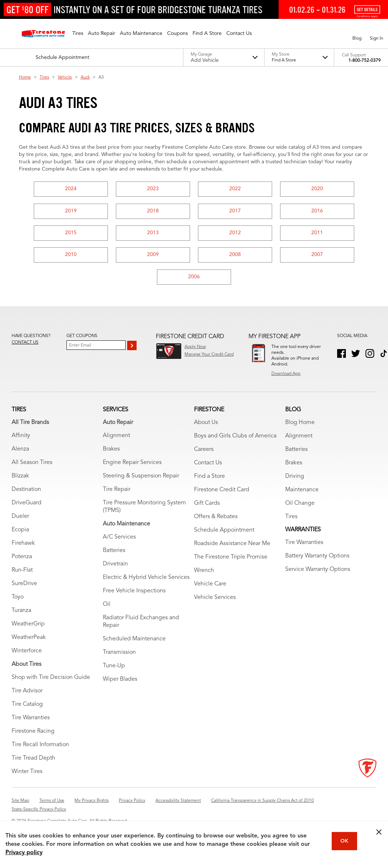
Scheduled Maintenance (134, 640)
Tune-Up (114, 667)
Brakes (111, 451)
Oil (107, 606)
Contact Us (208, 464)
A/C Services (119, 539)
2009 (153, 255)
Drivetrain (115, 565)
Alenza (20, 451)
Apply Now (195, 347)
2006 (194, 277)
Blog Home (300, 424)
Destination (26, 491)
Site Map (20, 802)
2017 (235, 211)
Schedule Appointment (224, 532)
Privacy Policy (132, 802)
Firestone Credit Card (222, 491)
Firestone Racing (33, 733)
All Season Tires (32, 464)
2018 (153, 211)
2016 (317, 211)
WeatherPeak (29, 639)
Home (25, 77)
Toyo (18, 599)
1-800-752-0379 (365, 61)
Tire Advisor (27, 692)
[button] (78, 33)
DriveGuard (27, 504)
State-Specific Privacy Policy (39, 811)
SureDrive (24, 585)
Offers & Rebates (216, 518)
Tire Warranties (31, 719)
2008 (235, 255)
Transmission (119, 654)
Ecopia (20, 531)
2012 (235, 233)
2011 (317, 233)
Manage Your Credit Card (209, 355)
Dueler (20, 518)
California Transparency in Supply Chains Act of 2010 (262, 802)
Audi (85, 77)
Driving (295, 478)
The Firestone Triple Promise (231, 559)
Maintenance (302, 491)
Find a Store (209, 478)
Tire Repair (117, 491)
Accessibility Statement (178, 802)
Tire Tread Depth (33, 760)
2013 (153, 233)
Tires (44, 77)
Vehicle (65, 77)
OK (344, 841)
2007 (317, 255)
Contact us (25, 343)
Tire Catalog (27, 706)
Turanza (21, 612)
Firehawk (23, 545)
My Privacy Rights (92, 802)
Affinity (21, 437)
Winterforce (27, 652)
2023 (153, 189)
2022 (235, 189)
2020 (317, 189)
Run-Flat (22, 572)
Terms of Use (52, 802)
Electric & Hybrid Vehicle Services (146, 579)
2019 (71, 211)
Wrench (204, 572)
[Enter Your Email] (96, 345)
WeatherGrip (28, 625)
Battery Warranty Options (317, 557)
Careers (204, 451)
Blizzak (20, 477)
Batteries (114, 552)
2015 (71, 233)
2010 (71, 255)
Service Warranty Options (318, 571)
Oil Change (300, 505)
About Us (206, 424)
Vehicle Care (210, 585)
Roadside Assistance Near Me (232, 545)
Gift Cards (207, 505)
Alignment (116, 437)
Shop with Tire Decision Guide (51, 679)
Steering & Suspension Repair (141, 477)
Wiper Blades (120, 681)
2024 (71, 189)
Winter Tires (27, 773)
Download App (286, 374)
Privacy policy (24, 853)
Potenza (22, 558)
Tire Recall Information (40, 746)
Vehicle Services (215, 599)
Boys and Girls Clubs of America (235, 437)
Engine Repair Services (132, 464)
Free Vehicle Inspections (134, 592)
